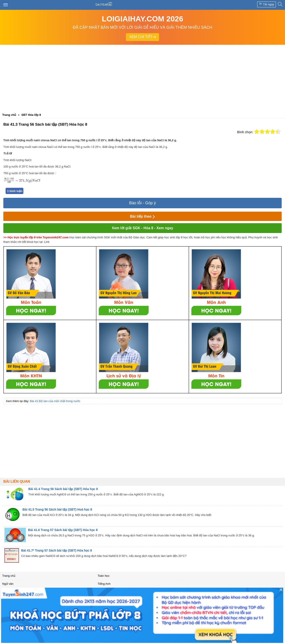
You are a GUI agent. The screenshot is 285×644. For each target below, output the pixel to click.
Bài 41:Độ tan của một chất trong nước (55, 401)
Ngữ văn (8, 584)
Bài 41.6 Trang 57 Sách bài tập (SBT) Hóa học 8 (63, 530)
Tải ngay (267, 4)
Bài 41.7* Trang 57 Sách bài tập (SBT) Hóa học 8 (57, 550)
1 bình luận (15, 191)
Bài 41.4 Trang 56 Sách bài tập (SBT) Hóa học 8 (63, 489)
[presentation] (22, 180)
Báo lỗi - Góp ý (142, 203)
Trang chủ (9, 576)
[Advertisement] (142, 78)
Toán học (104, 576)
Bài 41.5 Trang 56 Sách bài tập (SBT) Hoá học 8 (57, 509)
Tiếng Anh (104, 584)
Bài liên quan (17, 481)
